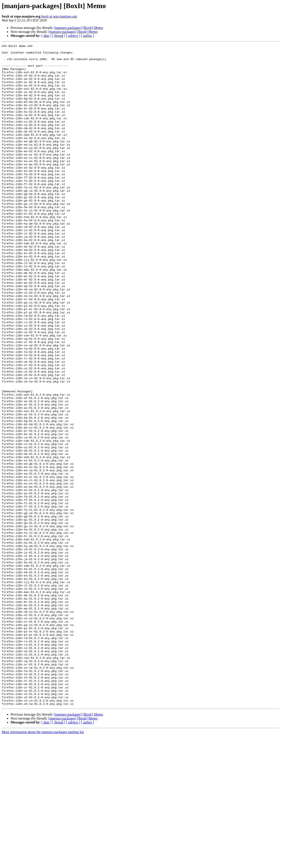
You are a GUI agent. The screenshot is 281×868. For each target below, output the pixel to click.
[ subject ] (73, 36)
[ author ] (88, 36)
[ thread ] (59, 36)
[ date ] (46, 36)
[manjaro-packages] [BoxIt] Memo (78, 28)
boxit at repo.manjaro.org (59, 16)
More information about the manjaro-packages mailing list (43, 864)
